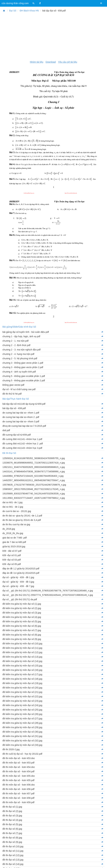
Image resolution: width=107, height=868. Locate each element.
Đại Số (13, 11)
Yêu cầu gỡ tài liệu (68, 62)
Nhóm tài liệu (37, 62)
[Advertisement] (53, 36)
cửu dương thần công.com (15, 3)
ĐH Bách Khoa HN (29, 11)
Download (51, 62)
